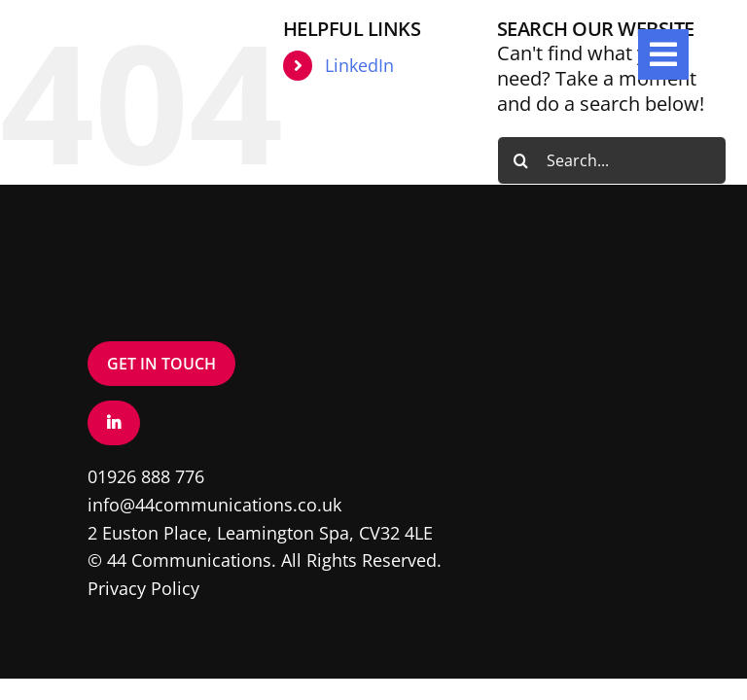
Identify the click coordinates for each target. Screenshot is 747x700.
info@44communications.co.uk (214, 505)
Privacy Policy (143, 588)
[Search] (521, 160)
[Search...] (612, 160)
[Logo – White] (117, 38)
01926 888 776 (146, 476)
